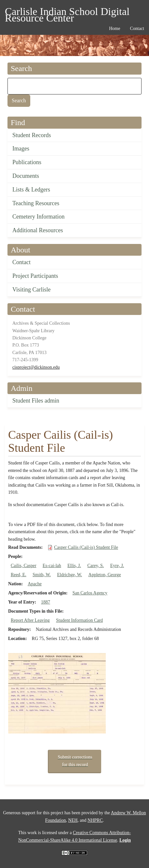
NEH (73, 820)
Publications (27, 162)
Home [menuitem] (115, 28)
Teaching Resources (36, 203)
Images (21, 149)
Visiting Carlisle (31, 290)
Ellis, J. (74, 566)
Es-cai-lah (52, 566)
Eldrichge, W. (69, 575)
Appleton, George (105, 575)
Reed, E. (19, 575)
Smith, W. (42, 575)
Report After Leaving (30, 620)
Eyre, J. (117, 566)
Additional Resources (38, 230)
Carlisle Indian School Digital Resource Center (67, 13)
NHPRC (95, 820)
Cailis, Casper (24, 566)
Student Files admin (36, 401)
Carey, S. (95, 566)
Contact (21, 262)
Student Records (32, 135)
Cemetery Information (38, 217)
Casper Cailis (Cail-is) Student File (86, 547)
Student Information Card (79, 620)
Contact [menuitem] (137, 28)
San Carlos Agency (90, 593)
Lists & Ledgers (31, 190)
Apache (35, 584)
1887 (46, 602)
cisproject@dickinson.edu (36, 367)
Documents (26, 176)
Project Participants (35, 276)
